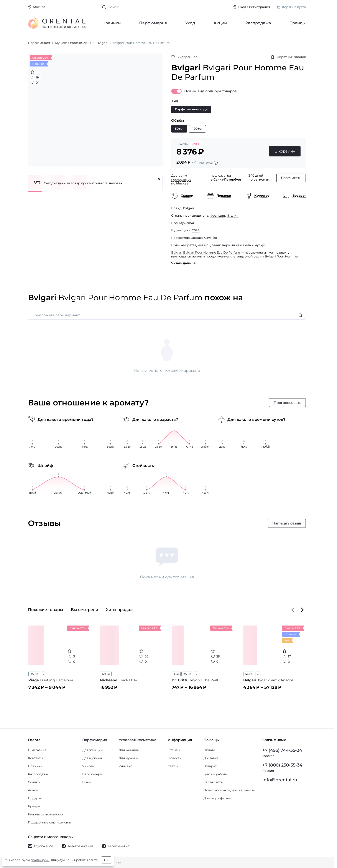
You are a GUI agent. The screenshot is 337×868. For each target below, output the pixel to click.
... (43, 674)
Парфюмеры (92, 774)
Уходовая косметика (137, 740)
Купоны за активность (46, 814)
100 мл (34, 674)
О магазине (37, 750)
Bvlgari (188, 208)
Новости (175, 758)
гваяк (216, 245)
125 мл (249, 674)
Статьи (173, 766)
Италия (233, 216)
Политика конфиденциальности (229, 790)
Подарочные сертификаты (49, 822)
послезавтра (181, 179)
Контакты (35, 758)
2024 (196, 230)
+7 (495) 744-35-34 (282, 750)
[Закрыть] (159, 179)
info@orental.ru (280, 780)
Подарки (35, 798)
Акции (220, 23)
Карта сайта (213, 782)
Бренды (298, 23)
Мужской (187, 223)
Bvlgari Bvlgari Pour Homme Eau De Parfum (206, 252)
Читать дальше (183, 263)
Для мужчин (92, 758)
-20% (196, 144)
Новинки (111, 23)
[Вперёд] (302, 610)
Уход (190, 23)
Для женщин (92, 750)
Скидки (34, 782)
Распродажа (258, 23)
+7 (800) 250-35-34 (282, 765)
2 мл (176, 674)
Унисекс (89, 766)
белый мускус (254, 245)
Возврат (210, 766)
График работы (216, 774)
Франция (217, 216)
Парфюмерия (153, 23)
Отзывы (174, 750)
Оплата (209, 750)
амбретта (189, 245)
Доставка (211, 758)
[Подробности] (216, 163)
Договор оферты (217, 798)
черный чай (232, 245)
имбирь (204, 245)
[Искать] (300, 315)
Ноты (86, 782)
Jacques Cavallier (204, 238)
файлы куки (40, 860)
